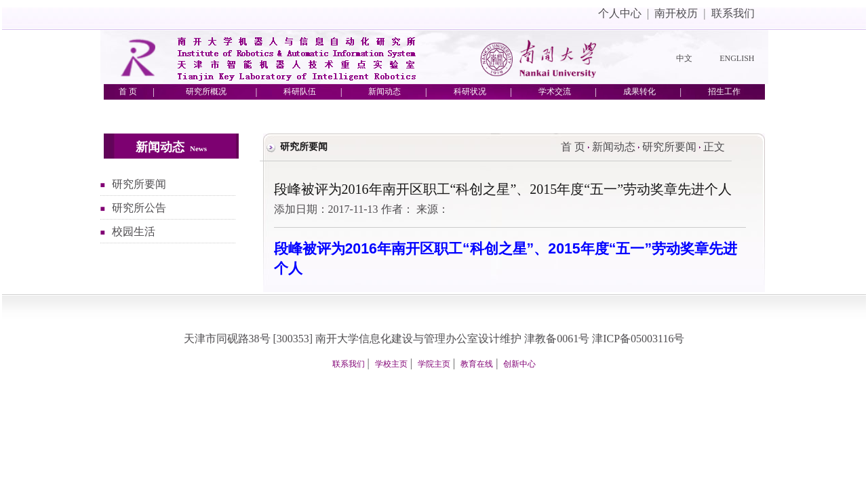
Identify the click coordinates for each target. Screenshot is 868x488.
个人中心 (620, 13)
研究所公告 (139, 208)
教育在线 (477, 364)
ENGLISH (737, 58)
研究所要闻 (139, 184)
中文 (684, 58)
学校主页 (391, 364)
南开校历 (676, 13)
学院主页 (434, 364)
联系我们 (733, 13)
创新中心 (519, 364)
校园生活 (134, 231)
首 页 (573, 147)
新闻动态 (614, 147)
